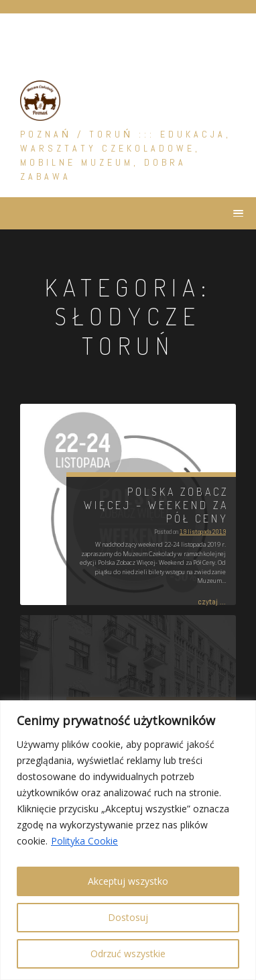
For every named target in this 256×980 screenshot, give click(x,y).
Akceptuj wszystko (128, 881)
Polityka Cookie (84, 841)
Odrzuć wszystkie (128, 954)
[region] (128, 840)
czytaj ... (212, 602)
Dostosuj (128, 917)
